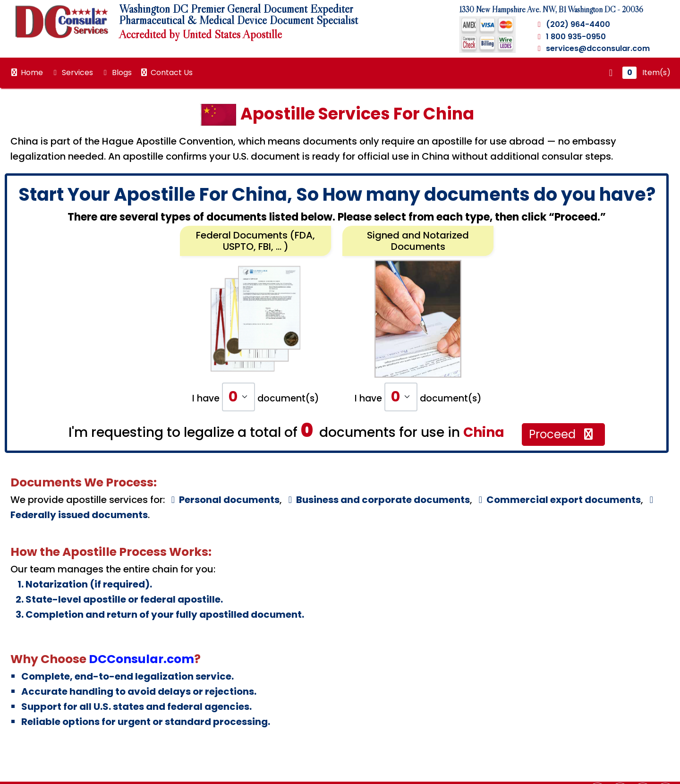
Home (26, 72)
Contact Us (166, 72)
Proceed (562, 434)
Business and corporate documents (377, 500)
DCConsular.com (141, 659)
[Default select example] (238, 397)
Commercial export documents (558, 500)
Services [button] (72, 72)
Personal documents (223, 500)
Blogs (116, 72)
